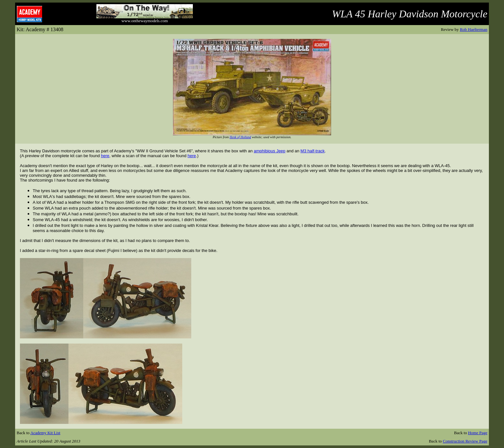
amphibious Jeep (270, 151)
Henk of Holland (240, 137)
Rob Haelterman (474, 29)
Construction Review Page (465, 441)
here (105, 156)
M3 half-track (313, 151)
